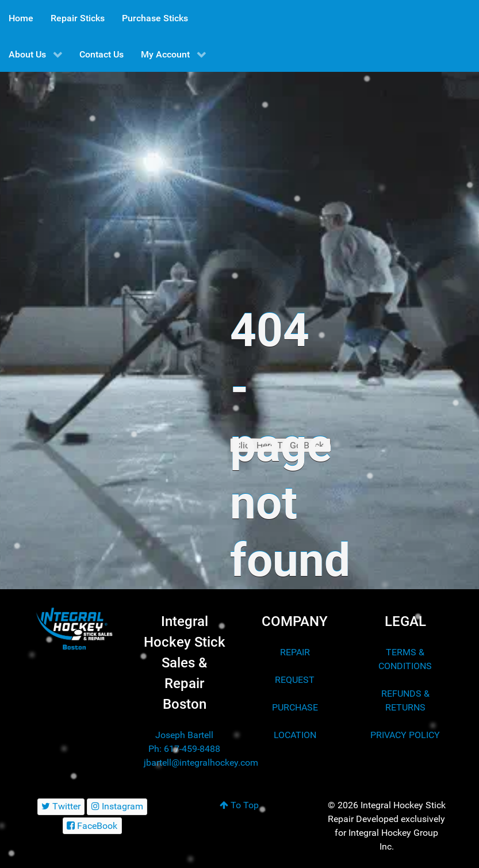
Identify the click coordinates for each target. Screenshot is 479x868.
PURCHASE (295, 707)
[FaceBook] (92, 826)
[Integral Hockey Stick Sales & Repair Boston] (74, 629)
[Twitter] (61, 807)
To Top (239, 805)
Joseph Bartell (184, 735)
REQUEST (295, 680)
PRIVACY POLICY (405, 735)
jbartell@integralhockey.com (201, 763)
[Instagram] (117, 807)
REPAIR (295, 652)
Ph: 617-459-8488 (184, 749)
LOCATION (295, 735)
